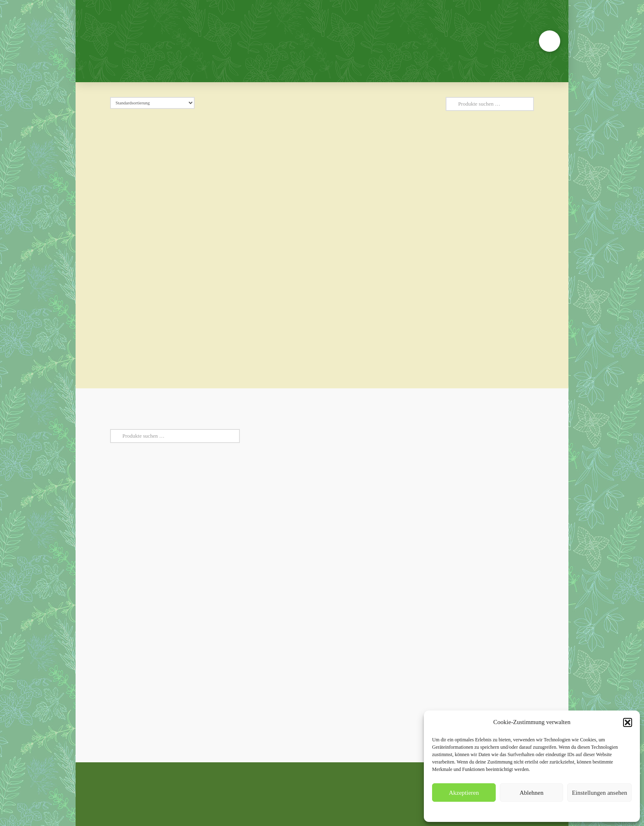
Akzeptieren (464, 793)
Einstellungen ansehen (599, 793)
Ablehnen (531, 793)
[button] (628, 722)
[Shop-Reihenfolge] (152, 103)
